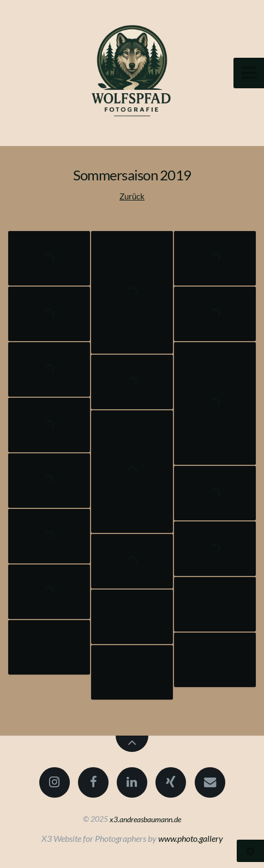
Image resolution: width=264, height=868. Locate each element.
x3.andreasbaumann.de (145, 819)
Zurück (132, 196)
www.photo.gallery (191, 838)
